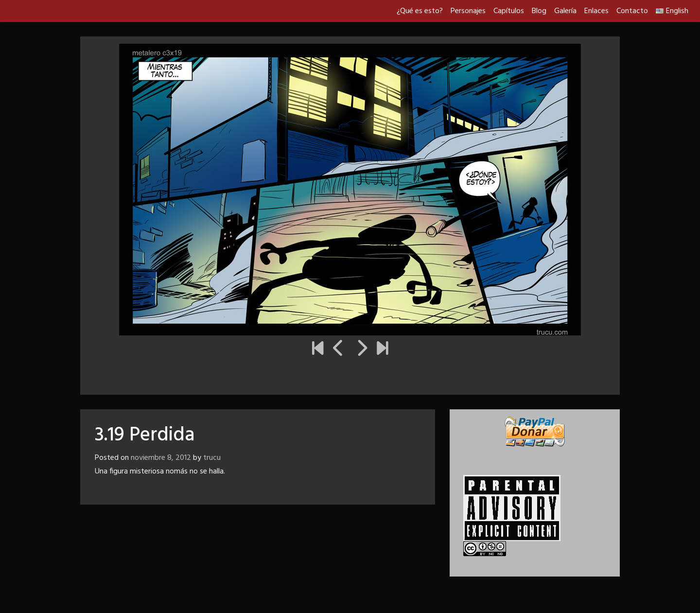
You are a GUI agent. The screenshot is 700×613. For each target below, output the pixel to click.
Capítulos (509, 11)
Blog (539, 11)
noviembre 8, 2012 (161, 458)
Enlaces (596, 11)
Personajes (468, 11)
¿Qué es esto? (420, 11)
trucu (212, 458)
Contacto (632, 11)
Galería (565, 11)
